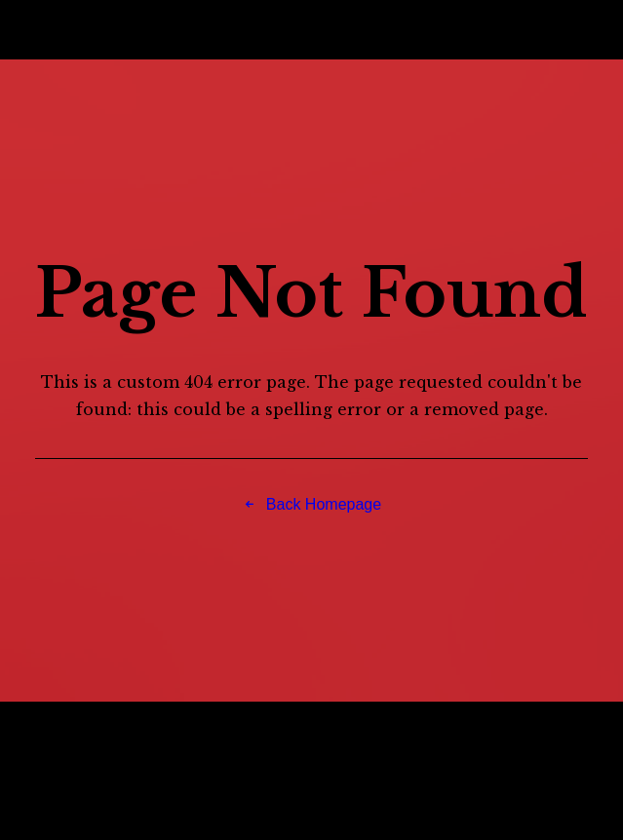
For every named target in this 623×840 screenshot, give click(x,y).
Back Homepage (311, 504)
